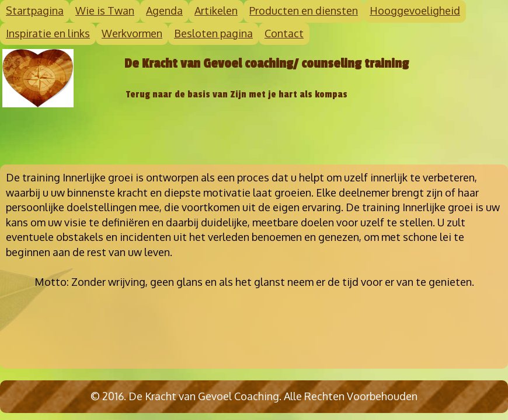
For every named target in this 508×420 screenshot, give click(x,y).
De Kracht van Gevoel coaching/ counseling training (267, 64)
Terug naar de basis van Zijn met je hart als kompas (237, 94)
